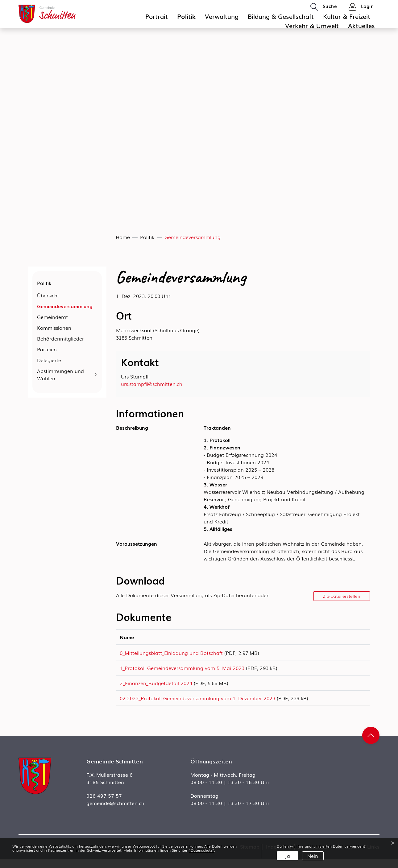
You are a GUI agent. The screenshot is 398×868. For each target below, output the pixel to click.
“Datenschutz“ (201, 850)
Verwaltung (222, 16)
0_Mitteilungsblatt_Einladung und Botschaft (171, 653)
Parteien (47, 349)
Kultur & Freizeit (347, 16)
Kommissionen (54, 328)
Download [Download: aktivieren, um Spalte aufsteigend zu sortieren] (345, 637)
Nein (313, 856)
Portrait (157, 16)
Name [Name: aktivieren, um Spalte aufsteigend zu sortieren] (127, 637)
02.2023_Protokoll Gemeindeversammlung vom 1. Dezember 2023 (197, 705)
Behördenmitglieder (60, 338)
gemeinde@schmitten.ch (115, 812)
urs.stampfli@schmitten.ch (152, 384)
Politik (186, 16)
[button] (324, 6)
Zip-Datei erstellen (342, 596)
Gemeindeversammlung (65, 307)
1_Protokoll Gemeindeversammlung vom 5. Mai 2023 (182, 670)
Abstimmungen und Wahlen (60, 374)
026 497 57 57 (104, 804)
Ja (288, 856)
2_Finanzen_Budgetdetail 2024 (156, 687)
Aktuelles (361, 25)
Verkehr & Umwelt (312, 25)
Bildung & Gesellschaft (281, 16)
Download (350, 654)
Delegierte (49, 360)
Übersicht (48, 295)
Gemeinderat (52, 317)
